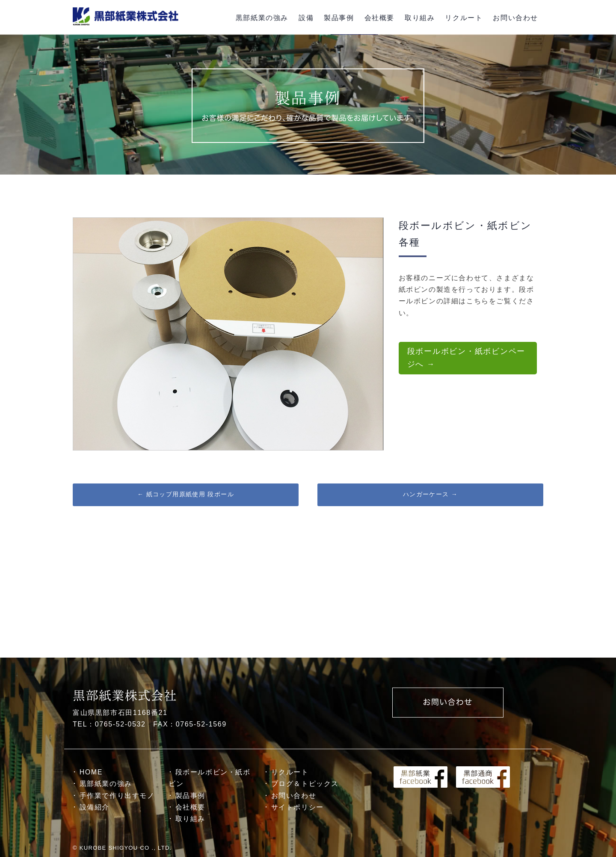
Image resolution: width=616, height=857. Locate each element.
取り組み (420, 18)
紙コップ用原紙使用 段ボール (186, 494)
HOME (91, 772)
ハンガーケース (431, 494)
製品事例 (339, 18)
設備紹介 (95, 807)
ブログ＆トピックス (305, 784)
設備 (306, 18)
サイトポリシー (298, 807)
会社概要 (379, 18)
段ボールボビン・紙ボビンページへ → (466, 358)
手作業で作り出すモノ (117, 796)
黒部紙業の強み (262, 18)
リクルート (464, 18)
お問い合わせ (515, 18)
